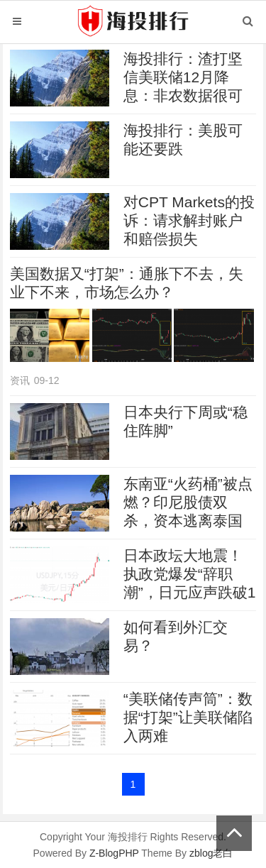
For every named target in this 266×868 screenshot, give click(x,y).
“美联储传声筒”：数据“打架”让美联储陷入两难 (188, 717)
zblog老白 (211, 853)
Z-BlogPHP (114, 853)
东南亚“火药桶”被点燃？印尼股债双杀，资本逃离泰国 (188, 502)
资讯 (20, 380)
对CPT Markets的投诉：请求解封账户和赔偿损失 (189, 220)
